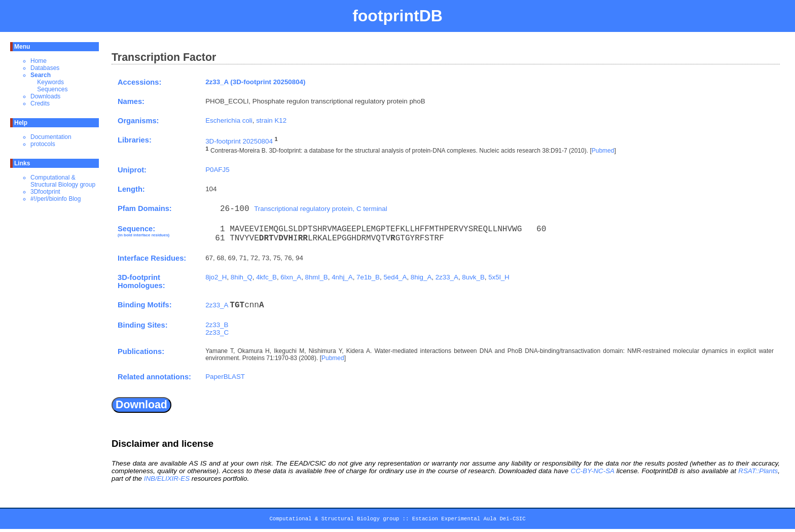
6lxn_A (291, 277)
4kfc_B (266, 277)
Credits (40, 103)
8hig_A (421, 277)
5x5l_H (499, 277)
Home (39, 61)
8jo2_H (216, 277)
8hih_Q (242, 277)
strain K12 (271, 120)
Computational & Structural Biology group (63, 181)
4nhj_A (342, 277)
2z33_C (217, 332)
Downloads (45, 96)
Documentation (51, 137)
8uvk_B (473, 277)
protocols (43, 144)
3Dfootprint (45, 192)
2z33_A (447, 277)
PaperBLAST (225, 377)
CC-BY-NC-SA (593, 471)
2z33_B (217, 325)
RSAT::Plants (758, 471)
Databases (45, 68)
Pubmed (603, 151)
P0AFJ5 (217, 170)
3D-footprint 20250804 (239, 141)
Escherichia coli (229, 120)
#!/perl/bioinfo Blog (56, 199)
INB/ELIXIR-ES (167, 478)
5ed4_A (395, 277)
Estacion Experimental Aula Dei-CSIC (469, 520)
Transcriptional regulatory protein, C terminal (320, 209)
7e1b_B (368, 277)
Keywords (50, 82)
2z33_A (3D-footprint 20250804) (255, 82)
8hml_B (317, 277)
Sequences (52, 89)
